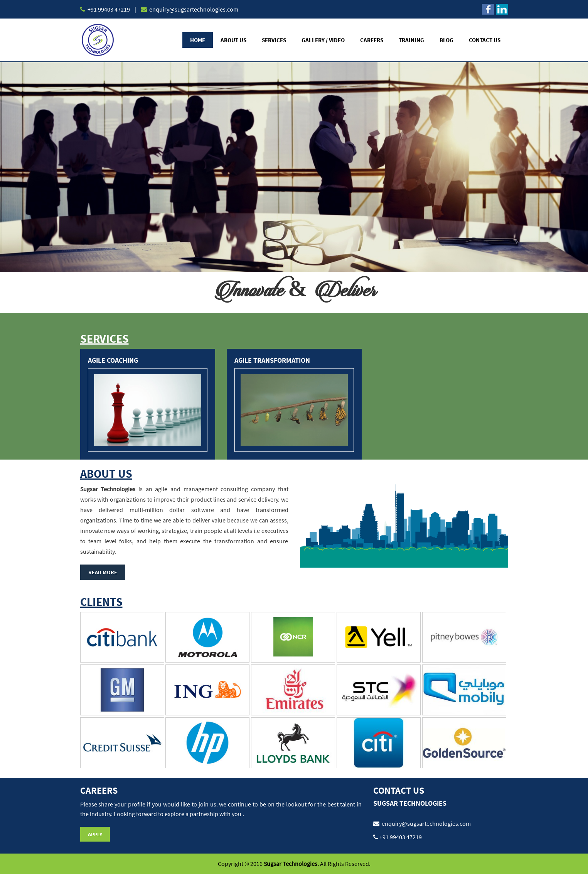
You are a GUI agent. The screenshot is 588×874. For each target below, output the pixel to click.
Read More (103, 572)
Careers (372, 40)
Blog (446, 40)
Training (411, 40)
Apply (95, 834)
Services (274, 40)
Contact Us (485, 40)
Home (198, 40)
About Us (233, 40)
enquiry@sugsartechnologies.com (193, 9)
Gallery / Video (323, 40)
